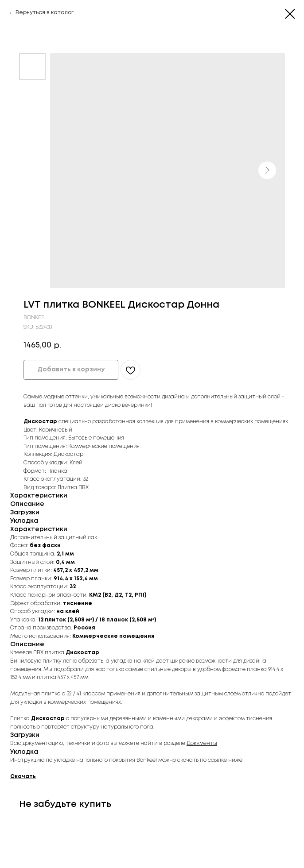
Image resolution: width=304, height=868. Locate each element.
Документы (202, 743)
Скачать (23, 777)
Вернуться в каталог (45, 13)
